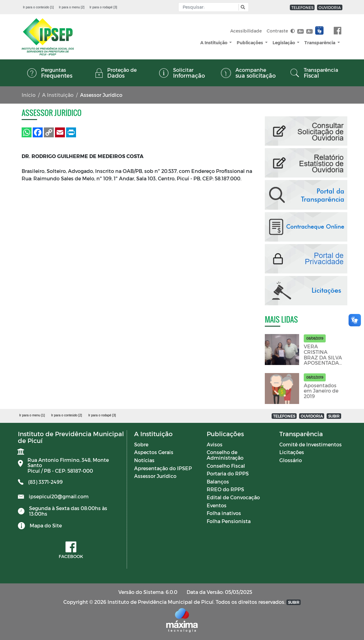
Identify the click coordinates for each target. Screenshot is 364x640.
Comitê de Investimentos (311, 444)
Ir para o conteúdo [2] (66, 415)
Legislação (284, 43)
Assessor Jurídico (155, 476)
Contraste (281, 31)
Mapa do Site (46, 525)
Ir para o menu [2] (72, 7)
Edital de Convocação (233, 497)
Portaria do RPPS (228, 473)
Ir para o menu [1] (32, 415)
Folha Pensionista (229, 521)
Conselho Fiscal (226, 466)
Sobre (141, 444)
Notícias (144, 460)
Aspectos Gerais (154, 452)
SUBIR (334, 416)
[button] (242, 7)
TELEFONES (302, 7)
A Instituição (214, 43)
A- (309, 31)
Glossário (291, 460)
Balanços (218, 481)
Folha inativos (224, 513)
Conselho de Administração (225, 455)
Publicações (250, 43)
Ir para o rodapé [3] (103, 7)
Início (29, 95)
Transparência (320, 43)
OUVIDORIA (330, 7)
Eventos (217, 505)
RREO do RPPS (225, 489)
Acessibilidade (246, 31)
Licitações (292, 452)
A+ (301, 31)
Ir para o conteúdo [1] (38, 7)
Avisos (215, 444)
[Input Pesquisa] (210, 7)
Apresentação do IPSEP (163, 468)
